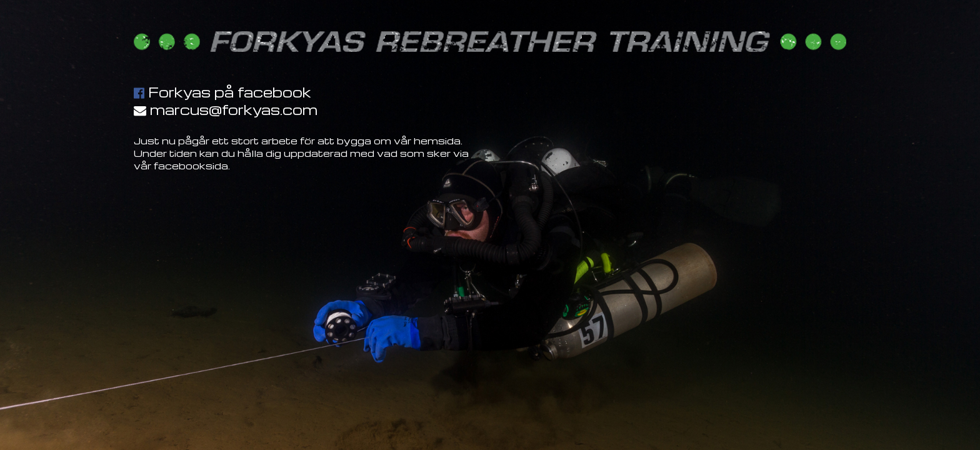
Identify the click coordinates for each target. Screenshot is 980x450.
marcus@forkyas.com (234, 109)
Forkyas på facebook (230, 92)
